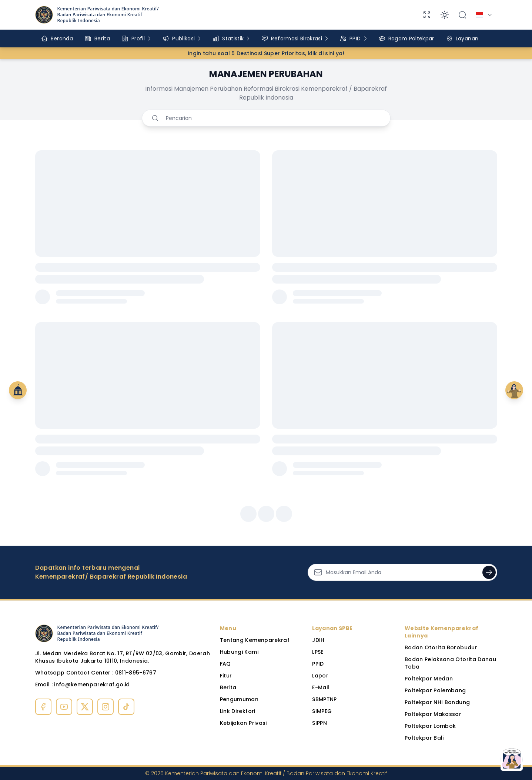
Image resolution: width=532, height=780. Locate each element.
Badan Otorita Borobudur (441, 647)
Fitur (226, 676)
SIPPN (319, 723)
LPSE (318, 652)
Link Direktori (238, 711)
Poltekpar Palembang (435, 690)
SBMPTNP (324, 699)
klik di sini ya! (326, 53)
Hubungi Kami (239, 652)
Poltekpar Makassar (433, 714)
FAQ (225, 664)
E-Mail (321, 687)
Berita (228, 687)
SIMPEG (322, 711)
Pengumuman (239, 699)
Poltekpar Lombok (430, 726)
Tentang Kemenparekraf (255, 640)
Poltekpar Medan (429, 679)
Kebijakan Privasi (243, 723)
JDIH (318, 640)
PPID (318, 664)
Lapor (320, 676)
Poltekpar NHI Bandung (437, 702)
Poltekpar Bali (424, 738)
